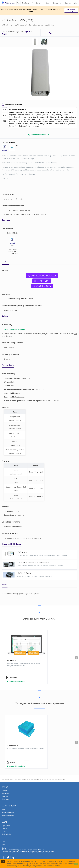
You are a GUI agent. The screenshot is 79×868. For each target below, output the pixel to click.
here (76, 864)
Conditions (5, 828)
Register (5, 34)
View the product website (14, 199)
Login (75, 3)
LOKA (18, 146)
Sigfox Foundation (8, 815)
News (4, 810)
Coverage (5, 796)
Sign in (28, 32)
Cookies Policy (7, 834)
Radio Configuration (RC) (12, 105)
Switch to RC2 (71, 10)
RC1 (4, 110)
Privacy (4, 831)
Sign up (68, 3)
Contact (4, 791)
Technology (5, 793)
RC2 (4, 115)
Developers (5, 799)
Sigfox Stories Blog (8, 812)
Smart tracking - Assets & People (21, 299)
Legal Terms (6, 826)
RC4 (4, 121)
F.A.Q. (4, 845)
